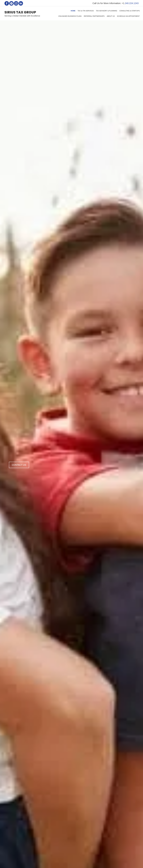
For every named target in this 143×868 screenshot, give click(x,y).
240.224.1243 (132, 3)
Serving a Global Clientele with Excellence (22, 16)
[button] (7, 3)
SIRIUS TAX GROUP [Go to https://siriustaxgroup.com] (20, 12)
